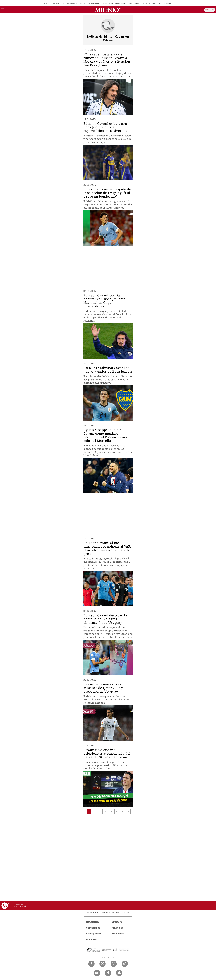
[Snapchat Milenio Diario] (119, 973)
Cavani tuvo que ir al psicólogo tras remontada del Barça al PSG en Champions (107, 753)
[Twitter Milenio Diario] (103, 964)
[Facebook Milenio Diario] (91, 964)
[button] (2, 11)
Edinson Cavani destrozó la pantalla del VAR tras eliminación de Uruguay (105, 619)
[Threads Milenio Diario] (125, 964)
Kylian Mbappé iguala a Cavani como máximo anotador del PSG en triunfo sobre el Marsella (106, 435)
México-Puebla (107, 3)
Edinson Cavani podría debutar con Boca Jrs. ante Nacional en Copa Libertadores (104, 301)
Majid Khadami (135, 3)
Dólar (59, 3)
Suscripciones (94, 934)
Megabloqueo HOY (70, 3)
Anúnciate (92, 939)
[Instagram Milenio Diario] (114, 964)
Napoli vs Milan (149, 3)
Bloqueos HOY (121, 3)
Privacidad (117, 928)
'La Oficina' (167, 3)
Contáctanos (93, 928)
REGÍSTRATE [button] (210, 10)
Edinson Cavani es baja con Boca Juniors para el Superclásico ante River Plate (107, 127)
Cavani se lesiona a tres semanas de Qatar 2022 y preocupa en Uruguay (103, 688)
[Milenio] (108, 10)
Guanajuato (85, 3)
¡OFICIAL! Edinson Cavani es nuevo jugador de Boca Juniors (108, 370)
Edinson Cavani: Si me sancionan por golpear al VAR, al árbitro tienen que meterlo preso (108, 548)
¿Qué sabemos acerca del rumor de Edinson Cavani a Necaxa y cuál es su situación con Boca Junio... (107, 60)
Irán (159, 3)
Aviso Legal (118, 934)
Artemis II (95, 3)
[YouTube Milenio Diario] (97, 973)
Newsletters (93, 922)
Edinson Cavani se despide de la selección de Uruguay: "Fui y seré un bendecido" (107, 193)
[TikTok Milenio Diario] (108, 973)
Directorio (117, 922)
